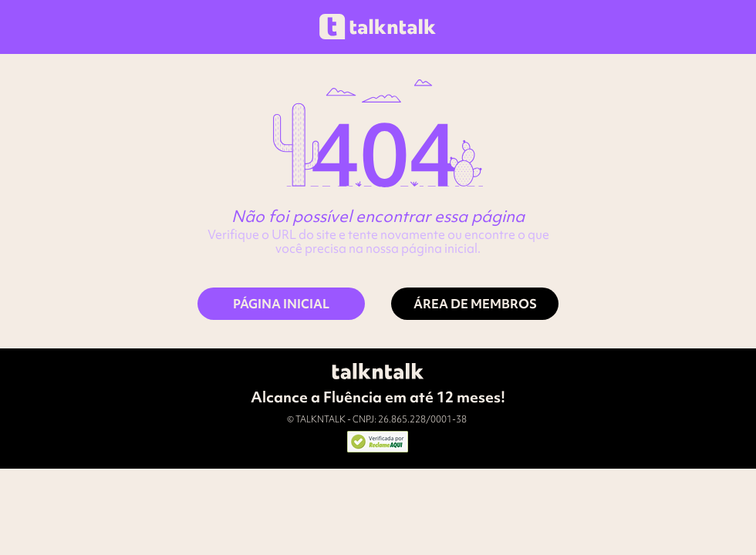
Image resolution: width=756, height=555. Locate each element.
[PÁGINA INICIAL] (281, 304)
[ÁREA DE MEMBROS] (475, 304)
